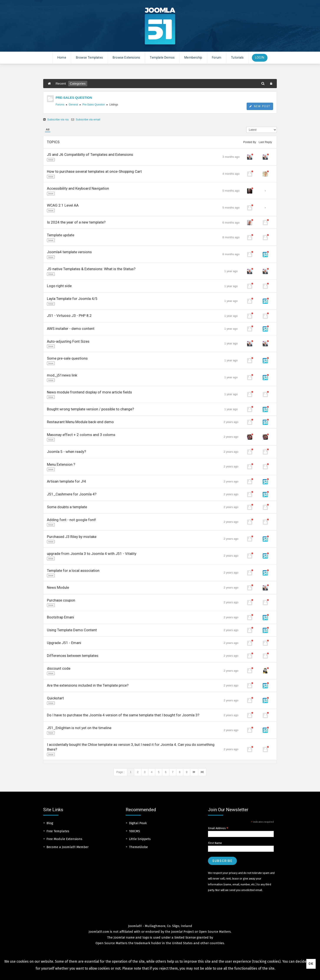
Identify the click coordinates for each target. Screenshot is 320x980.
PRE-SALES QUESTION (74, 98)
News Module (58, 587)
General (73, 105)
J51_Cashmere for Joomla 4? (72, 494)
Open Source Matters (215, 932)
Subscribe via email (86, 119)
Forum (217, 58)
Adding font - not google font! (71, 520)
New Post (260, 106)
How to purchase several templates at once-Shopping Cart (94, 171)
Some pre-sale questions (67, 358)
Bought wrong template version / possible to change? (90, 409)
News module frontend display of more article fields (89, 392)
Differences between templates (73, 656)
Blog (50, 823)
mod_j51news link (62, 375)
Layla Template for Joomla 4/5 (72, 299)
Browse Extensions (126, 58)
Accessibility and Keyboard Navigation (78, 188)
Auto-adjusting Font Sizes (68, 341)
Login (260, 58)
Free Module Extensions (64, 839)
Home (62, 58)
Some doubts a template (67, 507)
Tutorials (237, 58)
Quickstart (55, 698)
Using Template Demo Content (72, 630)
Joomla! (119, 937)
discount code (59, 668)
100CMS (134, 831)
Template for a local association (73, 571)
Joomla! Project (182, 932)
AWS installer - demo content (71, 329)
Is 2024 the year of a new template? (76, 222)
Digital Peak (138, 823)
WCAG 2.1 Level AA (63, 205)
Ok (311, 964)
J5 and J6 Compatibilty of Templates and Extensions (90, 155)
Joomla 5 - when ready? (66, 452)
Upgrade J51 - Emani (64, 643)
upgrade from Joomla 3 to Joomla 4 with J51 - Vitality (92, 554)
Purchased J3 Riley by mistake (72, 537)
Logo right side (59, 286)
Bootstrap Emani (60, 617)
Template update (61, 235)
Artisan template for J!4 (66, 481)
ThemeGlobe (138, 847)
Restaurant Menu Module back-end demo (80, 422)
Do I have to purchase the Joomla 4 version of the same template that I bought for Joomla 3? (123, 715)
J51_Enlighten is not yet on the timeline (79, 728)
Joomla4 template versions (69, 252)
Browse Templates (89, 58)
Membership (193, 58)
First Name (215, 843)
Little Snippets (140, 839)
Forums (60, 105)
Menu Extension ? (61, 464)
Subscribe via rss (56, 119)
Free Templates (58, 831)
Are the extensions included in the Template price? (88, 685)
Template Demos (162, 58)
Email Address (218, 828)
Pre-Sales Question (94, 105)
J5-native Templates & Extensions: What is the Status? (91, 269)
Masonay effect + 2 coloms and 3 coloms (81, 435)
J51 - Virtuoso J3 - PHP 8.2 (69, 316)
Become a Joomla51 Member (68, 847)
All (48, 129)
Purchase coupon (61, 600)
